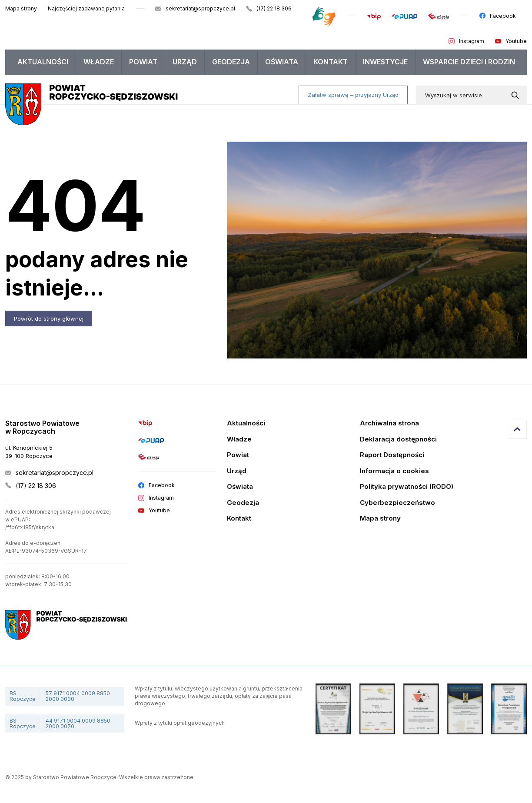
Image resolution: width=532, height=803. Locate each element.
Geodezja (231, 62)
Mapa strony (21, 8)
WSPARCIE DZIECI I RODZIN (469, 62)
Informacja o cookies (394, 471)
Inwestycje (385, 62)
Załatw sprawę (353, 95)
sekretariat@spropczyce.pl (200, 8)
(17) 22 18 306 (274, 8)
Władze (99, 62)
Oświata (282, 62)
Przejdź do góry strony (517, 429)
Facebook (503, 16)
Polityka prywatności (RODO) (407, 487)
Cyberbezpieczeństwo (397, 503)
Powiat (143, 62)
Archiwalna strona (389, 423)
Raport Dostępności (392, 455)
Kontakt (331, 62)
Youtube (516, 41)
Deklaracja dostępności (398, 440)
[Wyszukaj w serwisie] (517, 95)
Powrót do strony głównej (49, 319)
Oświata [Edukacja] (240, 487)
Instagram (472, 41)
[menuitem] (43, 62)
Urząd (185, 62)
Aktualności (43, 62)
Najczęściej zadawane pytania (86, 8)
